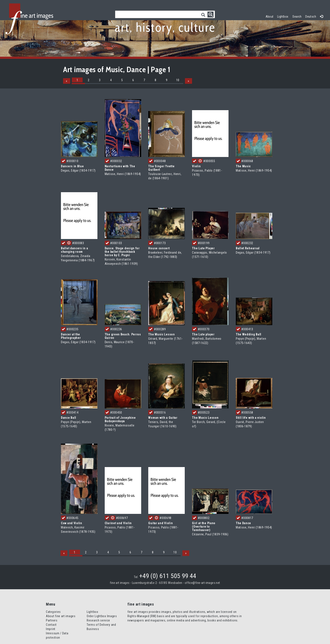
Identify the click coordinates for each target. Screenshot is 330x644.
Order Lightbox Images (102, 616)
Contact (51, 625)
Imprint (51, 629)
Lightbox (284, 16)
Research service (98, 620)
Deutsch (311, 17)
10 (178, 80)
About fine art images (61, 616)
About (270, 17)
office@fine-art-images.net (202, 583)
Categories (53, 612)
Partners (52, 620)
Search (297, 17)
